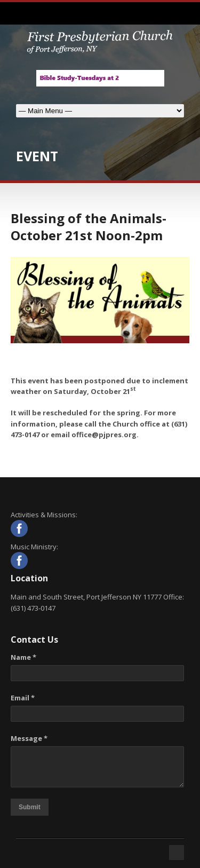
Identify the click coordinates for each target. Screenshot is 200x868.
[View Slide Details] (100, 78)
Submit (30, 807)
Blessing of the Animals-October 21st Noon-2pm (89, 226)
